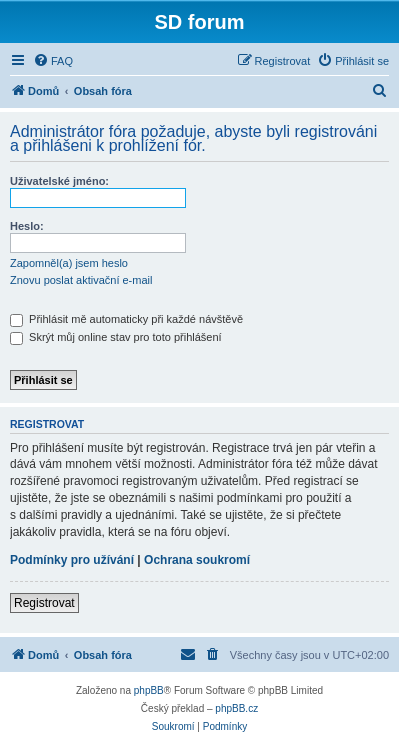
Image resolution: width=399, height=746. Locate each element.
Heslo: (27, 226)
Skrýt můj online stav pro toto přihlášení (116, 337)
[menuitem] (53, 61)
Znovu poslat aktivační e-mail (81, 280)
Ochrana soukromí (197, 560)
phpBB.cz (236, 708)
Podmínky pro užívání (72, 560)
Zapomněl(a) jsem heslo (69, 263)
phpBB (149, 690)
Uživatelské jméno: (59, 181)
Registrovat (44, 603)
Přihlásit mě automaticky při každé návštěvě (126, 319)
